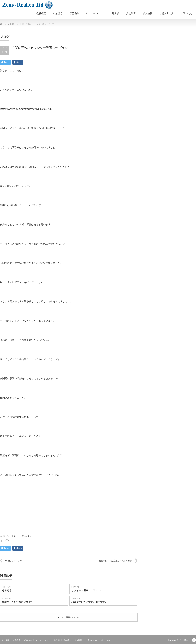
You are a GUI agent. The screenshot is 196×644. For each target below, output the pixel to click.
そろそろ (7, 590)
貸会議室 (131, 13)
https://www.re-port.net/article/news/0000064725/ (26, 109)
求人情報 (148, 13)
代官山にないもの (13, 561)
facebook (194, 640)
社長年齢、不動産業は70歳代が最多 (116, 561)
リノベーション (94, 13)
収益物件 (74, 13)
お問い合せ (187, 13)
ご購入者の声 (166, 13)
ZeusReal (184, 640)
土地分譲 (115, 13)
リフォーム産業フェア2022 (86, 590)
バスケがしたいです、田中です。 (89, 602)
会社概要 (41, 13)
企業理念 (58, 13)
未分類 (11, 24)
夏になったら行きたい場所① (18, 602)
